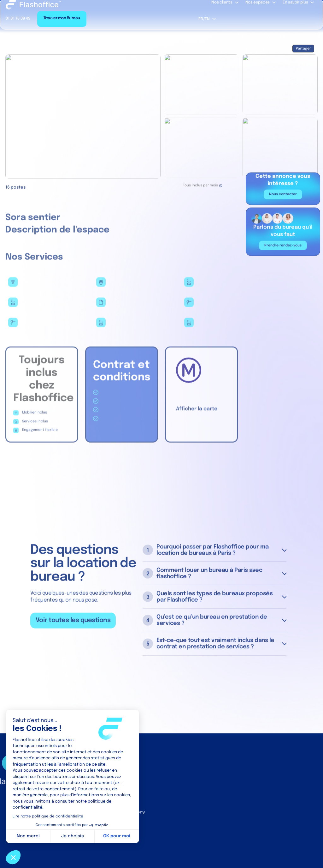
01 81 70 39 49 (18, 19)
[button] (207, 19)
